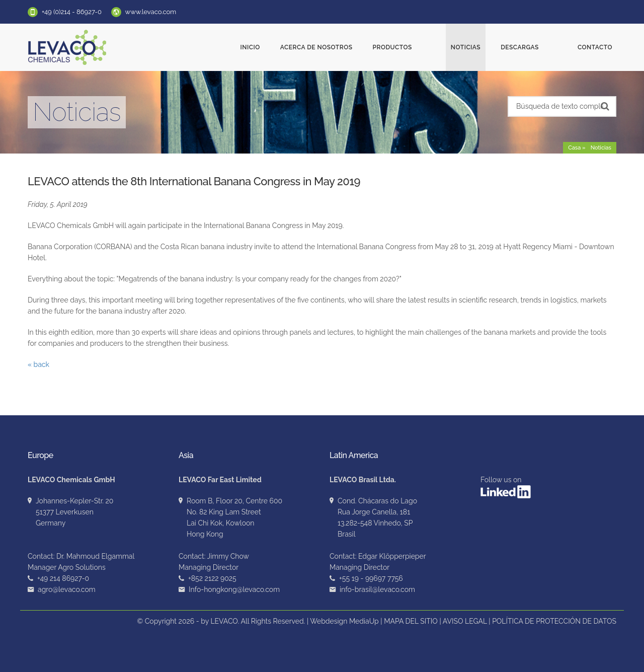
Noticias (484, 47)
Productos (429, 47)
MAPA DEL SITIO (411, 621)
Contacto (595, 47)
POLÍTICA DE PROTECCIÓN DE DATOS (554, 621)
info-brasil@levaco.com (377, 589)
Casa (574, 148)
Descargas (538, 47)
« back (38, 364)
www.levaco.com (151, 12)
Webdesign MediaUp (344, 621)
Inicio (288, 47)
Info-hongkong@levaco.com (234, 589)
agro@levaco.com (67, 589)
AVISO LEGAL (465, 621)
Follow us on (506, 487)
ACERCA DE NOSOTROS (354, 47)
